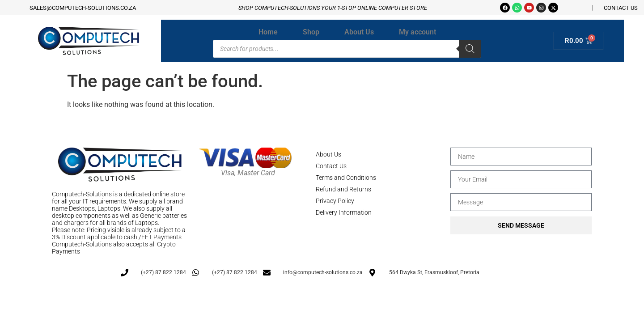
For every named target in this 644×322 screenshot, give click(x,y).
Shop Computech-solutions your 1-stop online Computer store (333, 8)
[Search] (470, 49)
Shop (311, 32)
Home (268, 32)
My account (417, 32)
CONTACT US (621, 8)
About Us (359, 32)
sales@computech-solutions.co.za (83, 8)
